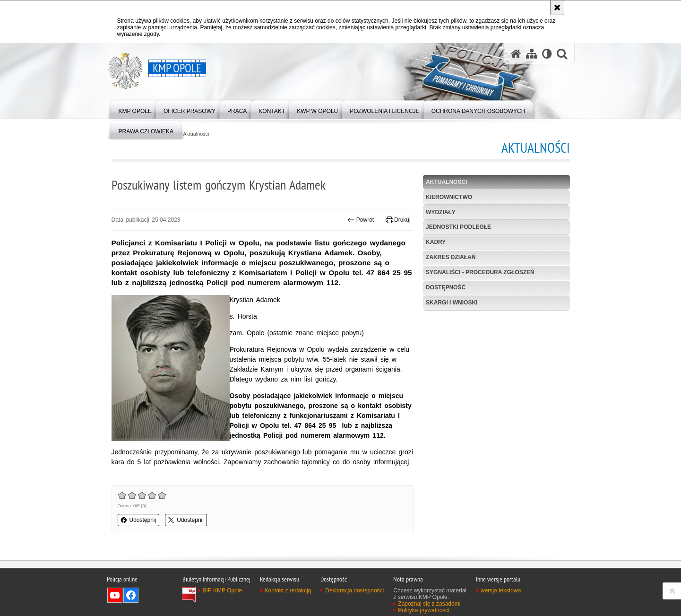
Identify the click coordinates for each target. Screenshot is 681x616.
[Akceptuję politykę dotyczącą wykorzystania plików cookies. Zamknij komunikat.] (557, 8)
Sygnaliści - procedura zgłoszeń (480, 272)
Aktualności (196, 134)
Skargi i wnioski (452, 303)
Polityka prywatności (424, 610)
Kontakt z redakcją (288, 590)
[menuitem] (135, 109)
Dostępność (446, 287)
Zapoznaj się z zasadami (429, 604)
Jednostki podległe (458, 227)
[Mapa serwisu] (532, 54)
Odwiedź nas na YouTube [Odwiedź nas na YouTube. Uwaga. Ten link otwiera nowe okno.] (115, 595)
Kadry (436, 242)
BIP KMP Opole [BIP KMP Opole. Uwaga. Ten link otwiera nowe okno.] (223, 590)
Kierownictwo (449, 197)
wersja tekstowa (501, 590)
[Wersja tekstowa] (547, 54)
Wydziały (441, 212)
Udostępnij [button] (139, 520)
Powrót (361, 220)
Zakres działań (451, 257)
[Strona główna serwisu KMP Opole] (516, 54)
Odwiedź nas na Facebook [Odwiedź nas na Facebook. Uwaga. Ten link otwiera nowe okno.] (131, 595)
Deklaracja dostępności (354, 590)
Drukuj (398, 220)
